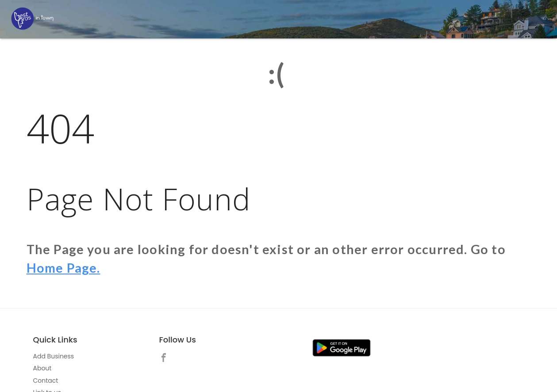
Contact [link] (46, 381)
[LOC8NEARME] (32, 19)
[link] (166, 359)
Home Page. (63, 268)
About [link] (42, 368)
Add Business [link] (54, 356)
